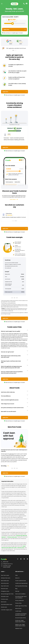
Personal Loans (21, 548)
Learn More (14, 199)
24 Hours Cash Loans (12, 537)
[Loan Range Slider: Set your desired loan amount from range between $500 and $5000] (15, 23)
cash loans (12, 454)
